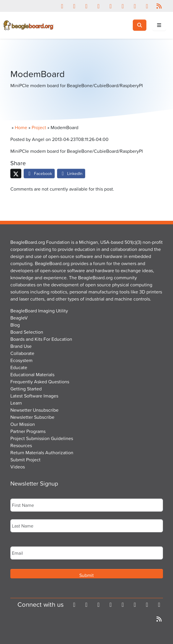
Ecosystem (21, 360)
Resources (21, 445)
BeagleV (19, 318)
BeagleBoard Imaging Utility (39, 311)
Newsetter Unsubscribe (34, 410)
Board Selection (27, 332)
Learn (16, 403)
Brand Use (21, 346)
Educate (19, 367)
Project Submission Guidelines (42, 438)
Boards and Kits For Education (41, 339)
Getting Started (26, 389)
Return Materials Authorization (42, 452)
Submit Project (25, 460)
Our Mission (23, 424)
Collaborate (22, 353)
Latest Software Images (34, 396)
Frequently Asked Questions (40, 382)
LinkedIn (71, 173)
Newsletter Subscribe (32, 417)
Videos (18, 467)
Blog (15, 325)
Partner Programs (28, 431)
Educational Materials (32, 374)
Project (39, 127)
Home (21, 127)
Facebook (39, 173)
